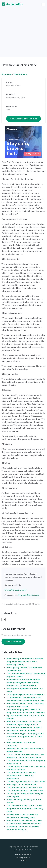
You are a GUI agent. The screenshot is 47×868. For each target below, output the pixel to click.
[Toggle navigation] (43, 4)
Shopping (6, 74)
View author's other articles (24, 119)
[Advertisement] (23, 34)
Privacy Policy (23, 858)
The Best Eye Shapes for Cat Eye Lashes (26, 782)
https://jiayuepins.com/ (15, 590)
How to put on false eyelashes (21, 785)
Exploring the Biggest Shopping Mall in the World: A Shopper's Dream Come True (25, 737)
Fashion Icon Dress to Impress (21, 731)
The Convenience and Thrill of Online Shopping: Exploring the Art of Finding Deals (25, 809)
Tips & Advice (20, 74)
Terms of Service (23, 855)
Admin (23, 861)
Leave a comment (13, 642)
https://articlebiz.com (29, 595)
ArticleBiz (11, 4)
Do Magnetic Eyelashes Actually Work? (25, 695)
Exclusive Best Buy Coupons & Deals (24, 728)
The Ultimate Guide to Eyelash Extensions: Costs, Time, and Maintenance (21, 776)
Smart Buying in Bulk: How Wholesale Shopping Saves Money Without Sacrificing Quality (25, 662)
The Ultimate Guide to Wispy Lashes (24, 788)
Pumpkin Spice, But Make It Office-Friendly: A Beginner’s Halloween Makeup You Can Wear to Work (23, 683)
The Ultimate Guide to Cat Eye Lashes (25, 791)
